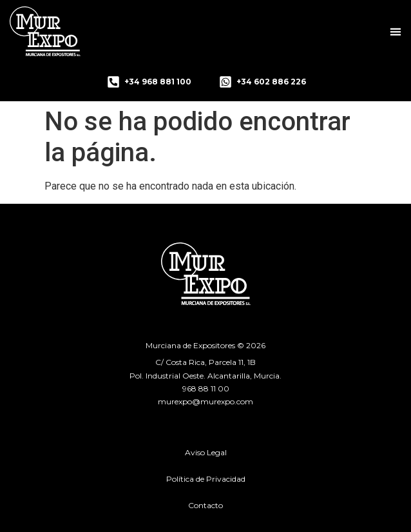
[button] (396, 31)
